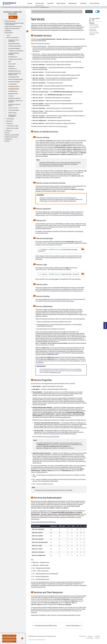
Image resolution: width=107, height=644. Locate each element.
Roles (10, 61)
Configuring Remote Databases (14, 54)
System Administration (35, 7)
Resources (34, 612)
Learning (30, 3)
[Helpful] (90, 20)
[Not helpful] (93, 20)
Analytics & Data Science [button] (11, 137)
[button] (32, 35)
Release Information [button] (10, 21)
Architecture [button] (8, 131)
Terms (85, 636)
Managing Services (45, 7)
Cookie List (97, 638)
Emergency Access (55, 372)
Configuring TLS (12, 69)
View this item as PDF (9, 639)
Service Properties (94, 27)
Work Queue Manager (14, 82)
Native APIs (71, 144)
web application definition (53, 353)
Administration (26, 7)
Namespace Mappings (14, 48)
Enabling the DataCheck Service (74, 215)
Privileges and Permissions (15, 59)
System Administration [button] (13, 37)
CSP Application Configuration (12, 116)
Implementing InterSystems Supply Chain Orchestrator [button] (14, 24)
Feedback (105, 325)
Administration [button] (9, 33)
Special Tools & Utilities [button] (13, 128)
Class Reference (9, 636)
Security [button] (7, 133)
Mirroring (55, 289)
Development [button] (9, 139)
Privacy (81, 636)
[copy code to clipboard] (83, 249)
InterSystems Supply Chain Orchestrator (13, 13)
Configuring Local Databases (16, 51)
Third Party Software (14, 110)
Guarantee (90, 636)
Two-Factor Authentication (52, 437)
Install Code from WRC (13, 126)
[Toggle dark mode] (97, 12)
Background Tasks (13, 94)
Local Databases (13, 84)
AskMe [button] (89, 11)
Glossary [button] (7, 141)
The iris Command (13, 108)
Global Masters (73, 3)
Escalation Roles (72, 258)
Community (50, 3)
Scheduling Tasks (13, 91)
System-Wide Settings (14, 44)
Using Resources (13, 57)
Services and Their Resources (94, 34)
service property (63, 126)
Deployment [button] (8, 31)
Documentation (40, 3)
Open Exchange (61, 3)
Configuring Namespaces (15, 46)
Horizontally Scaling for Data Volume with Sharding (60, 301)
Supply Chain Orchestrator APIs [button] (13, 26)
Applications (12, 66)
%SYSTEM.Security (41, 243)
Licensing (11, 96)
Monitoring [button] (10, 121)
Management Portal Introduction (14, 41)
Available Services (94, 25)
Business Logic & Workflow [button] (12, 135)
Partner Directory (95, 3)
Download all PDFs (9, 642)
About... (9, 35)
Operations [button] (10, 123)
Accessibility (97, 636)
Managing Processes (14, 86)
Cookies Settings (90, 638)
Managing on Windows (14, 98)
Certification (83, 3)
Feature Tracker (12, 113)
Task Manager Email (14, 77)
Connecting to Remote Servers (14, 105)
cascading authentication (64, 417)
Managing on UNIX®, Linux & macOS (15, 101)
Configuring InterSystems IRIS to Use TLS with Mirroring (67, 291)
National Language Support (16, 79)
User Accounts (12, 64)
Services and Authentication (93, 30)
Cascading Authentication (38, 587)
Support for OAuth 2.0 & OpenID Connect (15, 74)
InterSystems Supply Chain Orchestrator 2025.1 (12, 7)
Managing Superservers (15, 71)
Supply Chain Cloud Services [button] (12, 29)
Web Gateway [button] (10, 119)
